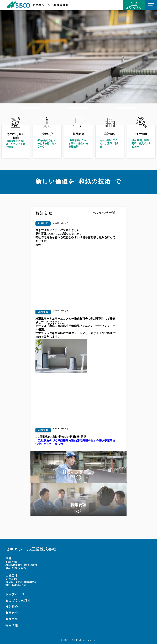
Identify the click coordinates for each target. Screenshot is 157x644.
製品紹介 (12, 613)
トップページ (15, 594)
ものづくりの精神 (18, 601)
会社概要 (12, 619)
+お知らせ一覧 (104, 213)
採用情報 (12, 625)
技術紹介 (12, 607)
